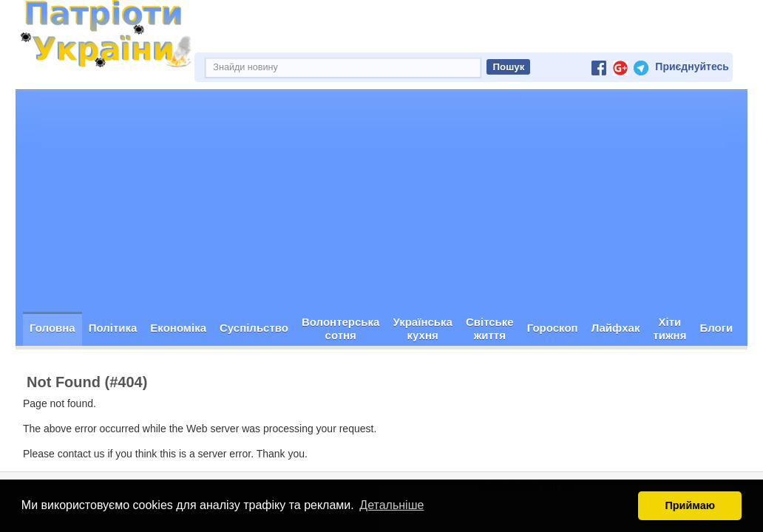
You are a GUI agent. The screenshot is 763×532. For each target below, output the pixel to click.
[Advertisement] (381, 201)
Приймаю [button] (690, 505)
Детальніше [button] (391, 505)
